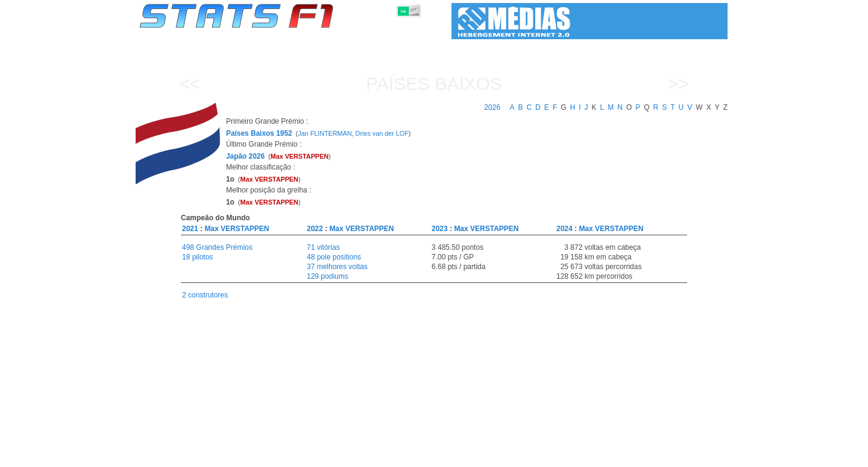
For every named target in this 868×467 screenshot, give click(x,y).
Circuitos (554, 456)
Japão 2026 (245, 156)
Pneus (479, 456)
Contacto (705, 456)
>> (678, 84)
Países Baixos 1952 (259, 133)
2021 (190, 229)
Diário (591, 456)
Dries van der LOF (382, 133)
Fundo (667, 456)
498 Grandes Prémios (217, 247)
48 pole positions (334, 257)
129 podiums (328, 276)
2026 (492, 107)
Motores (443, 456)
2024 (565, 229)
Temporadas (232, 456)
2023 (440, 229)
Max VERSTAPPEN (237, 229)
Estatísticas (179, 456)
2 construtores (205, 295)
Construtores (395, 456)
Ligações (629, 456)
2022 (315, 229)
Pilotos (348, 456)
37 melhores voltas (337, 267)
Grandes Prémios (294, 456)
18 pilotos (197, 257)
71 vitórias (323, 247)
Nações (514, 456)
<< (190, 84)
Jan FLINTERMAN (325, 133)
